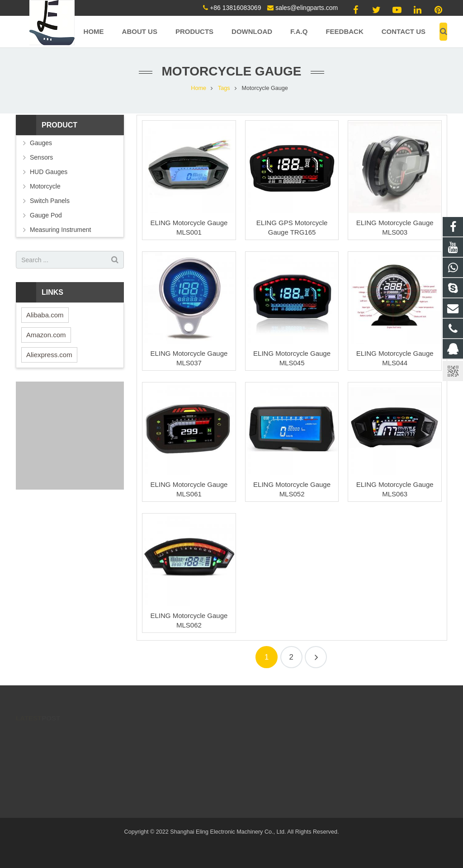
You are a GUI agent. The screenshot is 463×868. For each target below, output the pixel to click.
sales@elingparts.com (307, 8)
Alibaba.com (45, 315)
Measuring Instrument (60, 230)
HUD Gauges (49, 172)
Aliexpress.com (49, 355)
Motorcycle (45, 186)
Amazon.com (46, 335)
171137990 (187, 736)
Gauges (41, 143)
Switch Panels (50, 201)
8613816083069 (193, 788)
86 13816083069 (194, 749)
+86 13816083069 (235, 8)
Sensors (41, 157)
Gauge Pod (46, 215)
